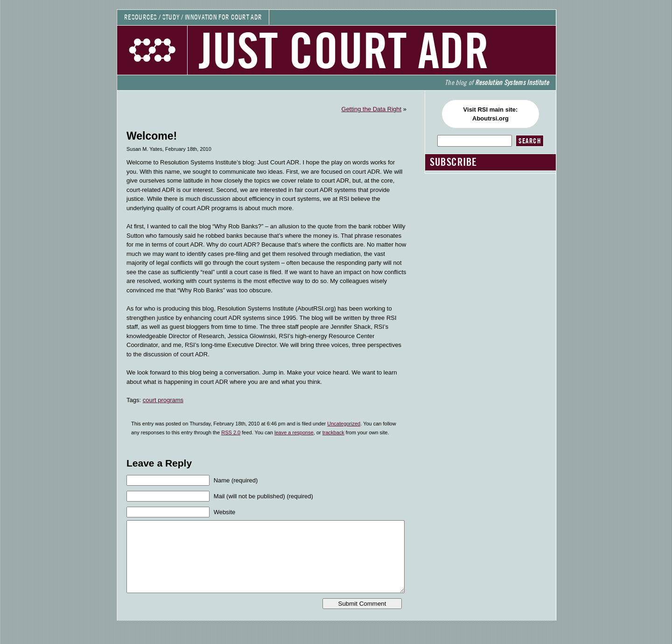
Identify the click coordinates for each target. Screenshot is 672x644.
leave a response (294, 432)
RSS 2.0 (231, 432)
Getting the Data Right (372, 109)
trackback (333, 432)
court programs (163, 400)
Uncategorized (344, 424)
